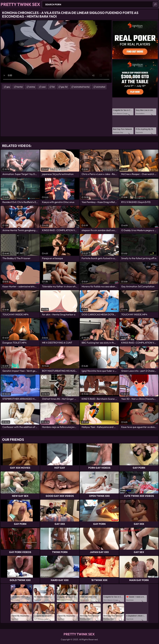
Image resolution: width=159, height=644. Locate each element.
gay (8, 87)
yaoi (44, 87)
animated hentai (82, 87)
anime (32, 87)
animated (101, 87)
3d (53, 87)
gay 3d (64, 87)
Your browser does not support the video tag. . (56, 51)
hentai (20, 87)
